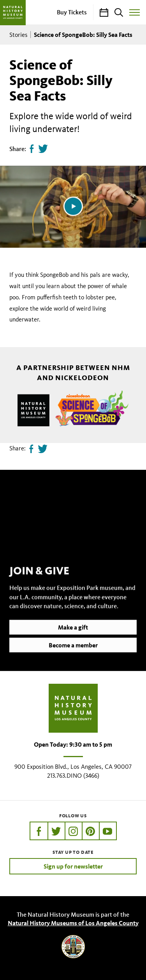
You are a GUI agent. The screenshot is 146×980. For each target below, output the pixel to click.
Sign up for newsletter (73, 866)
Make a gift (73, 638)
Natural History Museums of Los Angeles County (73, 923)
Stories (18, 35)
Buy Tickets (72, 12)
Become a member (73, 655)
